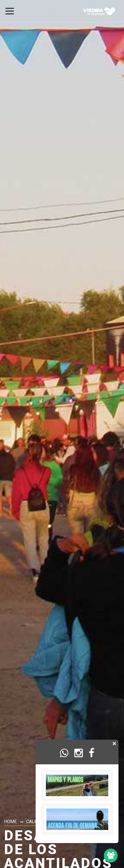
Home (10, 822)
